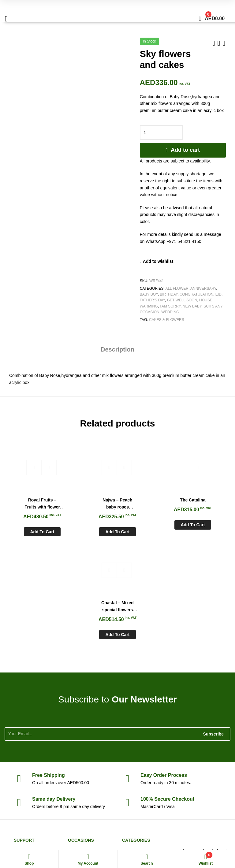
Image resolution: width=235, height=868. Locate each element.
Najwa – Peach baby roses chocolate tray (89, 501)
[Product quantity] (161, 132)
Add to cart (185, 150)
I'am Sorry (170, 306)
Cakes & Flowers (167, 320)
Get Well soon (182, 300)
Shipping (48, 670)
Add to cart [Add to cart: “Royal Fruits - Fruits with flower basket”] (33, 529)
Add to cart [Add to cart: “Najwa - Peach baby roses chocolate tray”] (89, 529)
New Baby (192, 306)
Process (164, 670)
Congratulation (196, 294)
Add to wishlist (158, 261)
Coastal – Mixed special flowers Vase (202, 501)
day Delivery (54, 694)
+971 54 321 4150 (208, 767)
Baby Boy (149, 294)
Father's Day (152, 300)
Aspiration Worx (215, 834)
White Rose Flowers (22, 834)
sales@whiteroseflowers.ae (202, 780)
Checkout (167, 694)
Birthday (169, 294)
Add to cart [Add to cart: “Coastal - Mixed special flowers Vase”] (202, 529)
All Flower (177, 289)
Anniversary (203, 289)
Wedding (170, 312)
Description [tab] (117, 349)
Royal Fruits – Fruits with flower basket (33, 501)
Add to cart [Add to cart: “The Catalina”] (146, 522)
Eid (218, 294)
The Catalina (146, 497)
